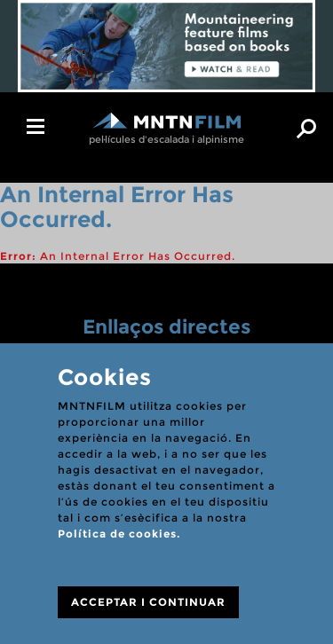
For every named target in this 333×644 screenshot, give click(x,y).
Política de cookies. (119, 534)
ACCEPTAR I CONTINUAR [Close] (148, 602)
